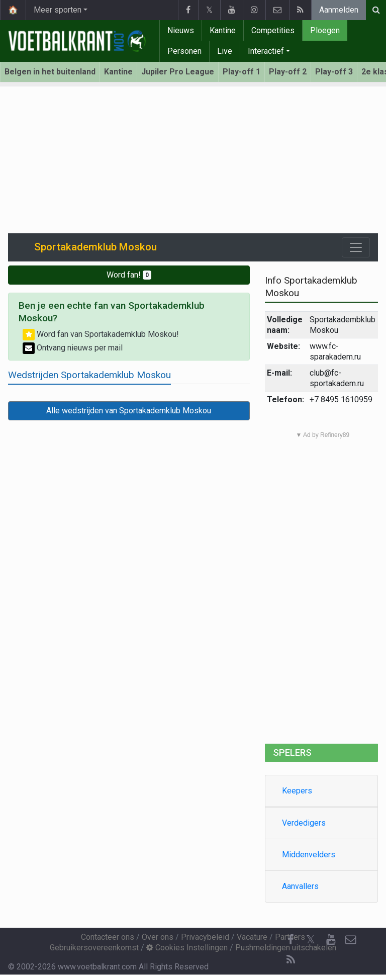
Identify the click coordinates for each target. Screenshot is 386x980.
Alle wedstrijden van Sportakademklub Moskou (129, 411)
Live (225, 51)
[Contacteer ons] (351, 940)
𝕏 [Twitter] (311, 940)
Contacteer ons (108, 937)
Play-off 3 (334, 72)
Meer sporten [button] (58, 10)
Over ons (158, 937)
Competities (273, 30)
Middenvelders (309, 855)
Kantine (223, 30)
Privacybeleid (205, 937)
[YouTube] (331, 940)
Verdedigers (304, 823)
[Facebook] (291, 940)
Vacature (252, 937)
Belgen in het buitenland (50, 72)
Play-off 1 (242, 72)
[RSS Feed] (291, 960)
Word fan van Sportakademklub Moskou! (101, 334)
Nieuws (181, 30)
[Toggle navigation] (356, 247)
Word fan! (129, 275)
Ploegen (325, 30)
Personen (184, 51)
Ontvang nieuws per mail (73, 348)
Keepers (297, 791)
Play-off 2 (288, 72)
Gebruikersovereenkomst (94, 948)
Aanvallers (300, 886)
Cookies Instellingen (187, 948)
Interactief (266, 51)
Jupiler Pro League (178, 72)
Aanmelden (339, 10)
